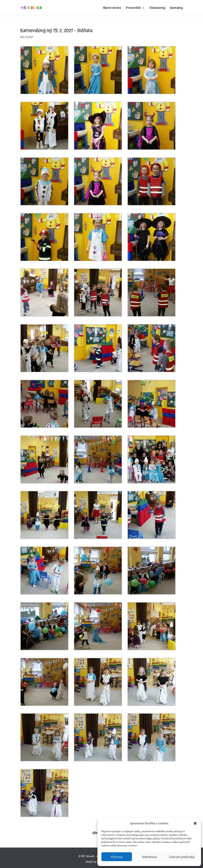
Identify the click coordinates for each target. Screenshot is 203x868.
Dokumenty (157, 8)
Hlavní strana (112, 8)
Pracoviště (133, 8)
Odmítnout (149, 857)
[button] (195, 823)
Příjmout (117, 857)
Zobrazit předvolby (182, 857)
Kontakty (176, 8)
